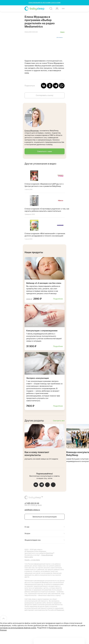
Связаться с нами (45, 151)
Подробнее (58, 299)
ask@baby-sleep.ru (32, 510)
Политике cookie (56, 628)
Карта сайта (29, 557)
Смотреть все (59, 421)
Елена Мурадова (32, 131)
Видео (62, 32)
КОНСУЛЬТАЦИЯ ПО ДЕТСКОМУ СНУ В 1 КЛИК (45, 3)
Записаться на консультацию (45, 517)
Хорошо (3, 630)
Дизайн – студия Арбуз (32, 560)
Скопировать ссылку (44, 95)
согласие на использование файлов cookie (18, 628)
